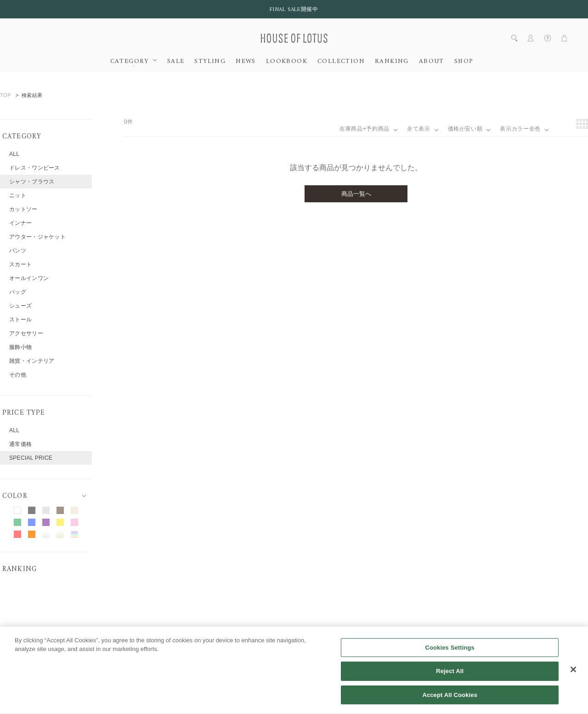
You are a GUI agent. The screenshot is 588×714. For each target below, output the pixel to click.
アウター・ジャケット (37, 237)
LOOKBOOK (287, 62)
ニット (18, 195)
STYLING (210, 62)
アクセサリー (26, 333)
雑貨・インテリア (32, 361)
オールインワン (29, 278)
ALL (14, 154)
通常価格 (20, 444)
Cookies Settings (450, 658)
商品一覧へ (356, 194)
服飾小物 (20, 347)
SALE (176, 62)
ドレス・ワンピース (35, 168)
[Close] (573, 680)
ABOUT (432, 62)
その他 (18, 375)
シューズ (20, 306)
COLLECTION (341, 62)
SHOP (464, 62)
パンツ (18, 251)
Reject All (450, 682)
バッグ (18, 292)
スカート (20, 264)
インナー (20, 223)
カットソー (23, 209)
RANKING (392, 62)
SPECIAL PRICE (31, 458)
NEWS (246, 62)
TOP (6, 95)
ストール (20, 320)
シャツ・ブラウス (32, 182)
